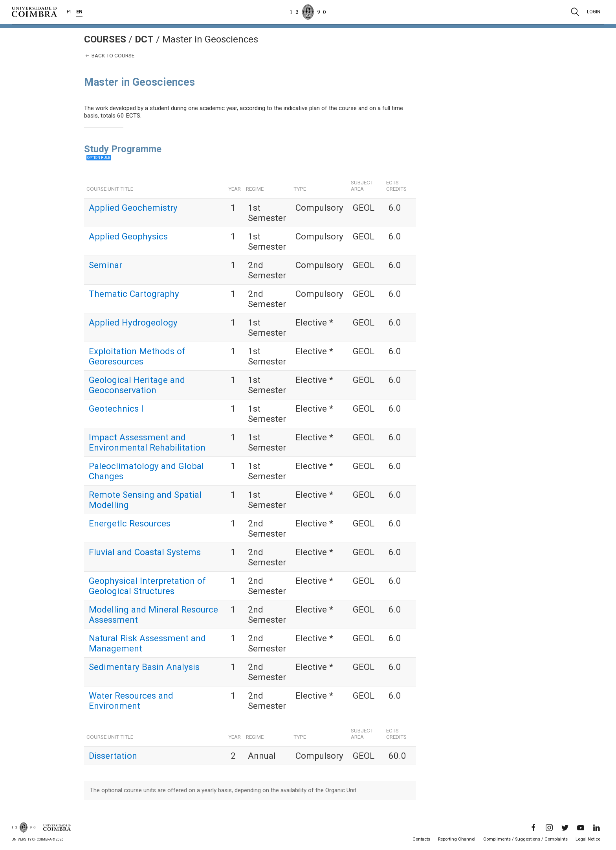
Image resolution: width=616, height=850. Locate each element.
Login (594, 12)
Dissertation (113, 756)
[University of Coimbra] (34, 11)
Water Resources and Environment (131, 701)
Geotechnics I (116, 408)
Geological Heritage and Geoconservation (137, 385)
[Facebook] (533, 828)
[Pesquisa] (575, 12)
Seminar (105, 265)
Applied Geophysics (128, 236)
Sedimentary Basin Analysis (144, 667)
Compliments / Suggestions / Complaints (525, 839)
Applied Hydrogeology (133, 322)
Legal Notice (588, 839)
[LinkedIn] (596, 828)
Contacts (421, 839)
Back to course (109, 56)
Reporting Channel (457, 839)
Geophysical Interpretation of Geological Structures (147, 586)
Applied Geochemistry (133, 208)
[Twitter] (565, 828)
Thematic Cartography (134, 294)
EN (79, 12)
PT (70, 12)
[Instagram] (549, 828)
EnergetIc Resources (130, 523)
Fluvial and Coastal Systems (145, 552)
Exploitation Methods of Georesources (137, 356)
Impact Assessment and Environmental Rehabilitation (147, 442)
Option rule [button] (99, 157)
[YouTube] (581, 828)
